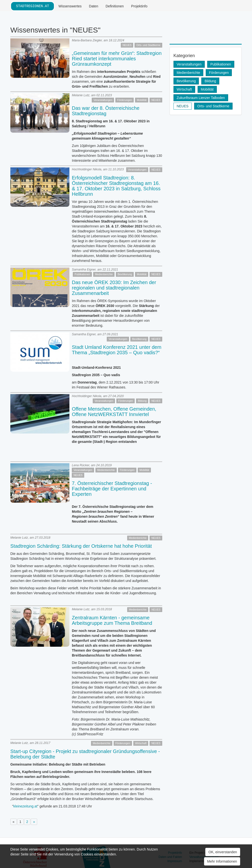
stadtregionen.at (32, 6)
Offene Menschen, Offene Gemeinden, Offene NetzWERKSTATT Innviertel (114, 412)
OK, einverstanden (223, 852)
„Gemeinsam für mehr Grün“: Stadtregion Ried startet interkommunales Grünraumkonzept (117, 59)
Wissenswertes (70, 6)
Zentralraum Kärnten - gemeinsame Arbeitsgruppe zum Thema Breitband (112, 620)
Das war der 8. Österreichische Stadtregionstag (106, 111)
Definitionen (115, 6)
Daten (94, 6)
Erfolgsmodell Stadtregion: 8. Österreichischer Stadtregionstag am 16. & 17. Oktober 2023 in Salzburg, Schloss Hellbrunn (116, 186)
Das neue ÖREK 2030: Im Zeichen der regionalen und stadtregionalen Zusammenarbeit (114, 288)
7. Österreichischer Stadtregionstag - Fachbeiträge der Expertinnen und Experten (112, 489)
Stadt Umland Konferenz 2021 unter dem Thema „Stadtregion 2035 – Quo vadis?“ (117, 350)
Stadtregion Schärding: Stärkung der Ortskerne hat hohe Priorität (81, 546)
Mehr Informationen (222, 861)
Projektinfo (139, 6)
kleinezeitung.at (25, 806)
